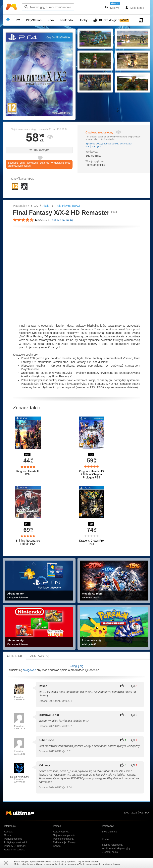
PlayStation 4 (21, 206)
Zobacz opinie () (62, 220)
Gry (36, 206)
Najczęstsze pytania (64, 835)
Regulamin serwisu (15, 850)
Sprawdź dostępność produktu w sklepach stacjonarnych (109, 145)
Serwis (57, 846)
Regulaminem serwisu (88, 862)
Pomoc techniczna (63, 839)
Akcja (46, 206)
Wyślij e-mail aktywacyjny (116, 848)
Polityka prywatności (15, 842)
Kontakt (8, 832)
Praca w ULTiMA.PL (15, 846)
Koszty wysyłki (61, 832)
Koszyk (112, 8)
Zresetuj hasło (110, 852)
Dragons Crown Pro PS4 (92, 542)
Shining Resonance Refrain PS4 (28, 542)
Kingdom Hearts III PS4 (28, 473)
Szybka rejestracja (112, 845)
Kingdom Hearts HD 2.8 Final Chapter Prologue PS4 (92, 474)
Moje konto (135, 8)
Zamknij (6, 863)
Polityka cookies (13, 839)
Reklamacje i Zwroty (64, 842)
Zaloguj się (76, 666)
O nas (7, 835)
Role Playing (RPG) (68, 206)
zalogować (29, 670)
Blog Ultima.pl (110, 832)
